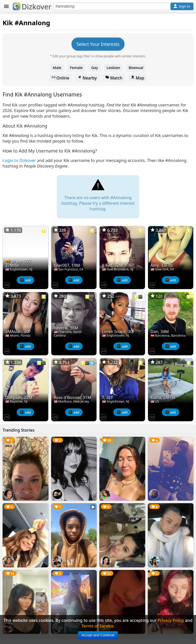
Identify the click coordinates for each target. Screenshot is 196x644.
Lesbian (113, 68)
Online (61, 78)
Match (114, 78)
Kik (8, 23)
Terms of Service (97, 626)
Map (138, 78)
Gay (94, 68)
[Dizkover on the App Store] (7, 284)
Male (57, 68)
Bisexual (136, 68)
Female (76, 68)
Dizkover (32, 7)
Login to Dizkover (19, 160)
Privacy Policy (171, 620)
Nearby (87, 78)
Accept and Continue (98, 635)
